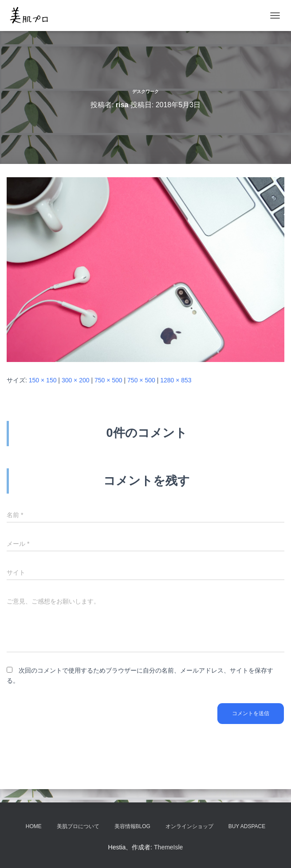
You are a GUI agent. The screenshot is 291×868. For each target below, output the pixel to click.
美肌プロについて (78, 826)
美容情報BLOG (132, 826)
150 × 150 (43, 380)
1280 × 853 (176, 380)
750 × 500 (108, 380)
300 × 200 (76, 380)
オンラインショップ (189, 826)
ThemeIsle (168, 847)
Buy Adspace (247, 826)
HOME (34, 826)
